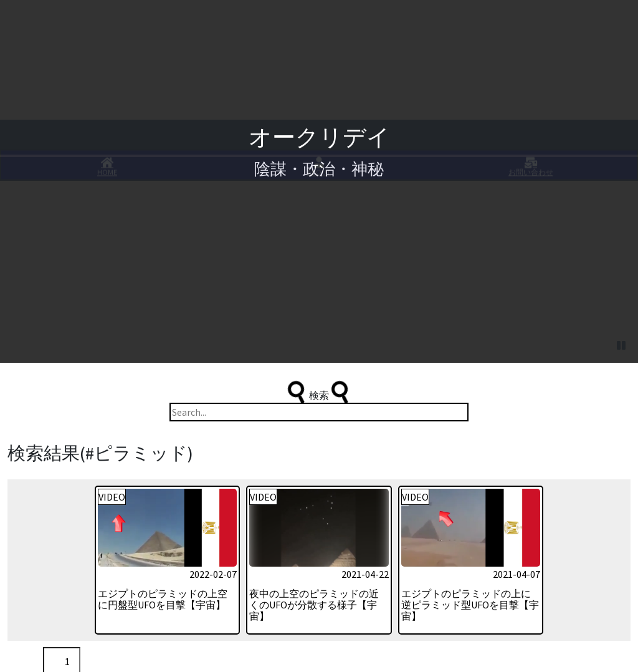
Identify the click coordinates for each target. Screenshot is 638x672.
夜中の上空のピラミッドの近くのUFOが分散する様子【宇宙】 (314, 523)
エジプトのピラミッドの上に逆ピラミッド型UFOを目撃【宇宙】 (470, 523)
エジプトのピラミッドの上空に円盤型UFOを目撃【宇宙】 (163, 517)
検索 (319, 310)
